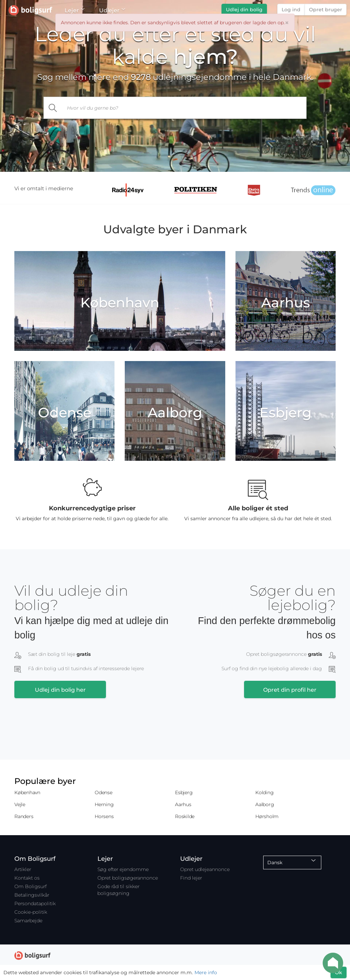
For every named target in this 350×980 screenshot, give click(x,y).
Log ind (291, 10)
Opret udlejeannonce (205, 869)
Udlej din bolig (244, 10)
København (27, 792)
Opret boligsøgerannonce (128, 878)
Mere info (206, 972)
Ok (339, 972)
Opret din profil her (290, 690)
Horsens (104, 816)
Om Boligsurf (30, 886)
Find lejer (191, 878)
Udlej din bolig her (60, 690)
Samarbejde (28, 921)
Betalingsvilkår (32, 895)
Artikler (23, 869)
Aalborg (265, 804)
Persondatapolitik (35, 903)
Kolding (264, 792)
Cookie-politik (31, 912)
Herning (104, 804)
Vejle (20, 804)
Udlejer (112, 10)
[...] (185, 108)
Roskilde (185, 816)
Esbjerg (184, 792)
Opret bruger (326, 10)
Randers (24, 816)
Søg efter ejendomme (123, 869)
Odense (104, 792)
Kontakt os (27, 878)
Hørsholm (267, 816)
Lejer (74, 10)
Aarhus (183, 804)
